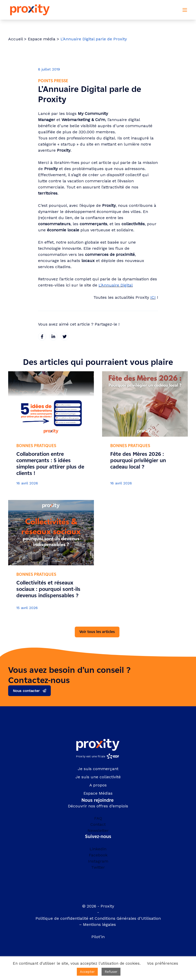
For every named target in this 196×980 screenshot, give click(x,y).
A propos (98, 785)
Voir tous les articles (97, 632)
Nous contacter (26, 691)
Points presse (53, 81)
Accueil (15, 39)
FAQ (98, 818)
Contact (98, 824)
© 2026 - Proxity (98, 906)
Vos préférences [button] (163, 963)
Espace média (42, 39)
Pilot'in (98, 937)
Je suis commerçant (98, 769)
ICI (153, 297)
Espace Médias (98, 793)
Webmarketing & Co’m (83, 120)
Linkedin (98, 849)
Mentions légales (100, 924)
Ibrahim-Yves (67, 163)
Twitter (98, 867)
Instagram (98, 861)
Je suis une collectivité (98, 777)
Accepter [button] (87, 972)
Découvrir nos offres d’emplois (98, 806)
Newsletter (98, 830)
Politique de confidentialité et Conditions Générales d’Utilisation (98, 918)
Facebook (98, 855)
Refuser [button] (111, 972)
